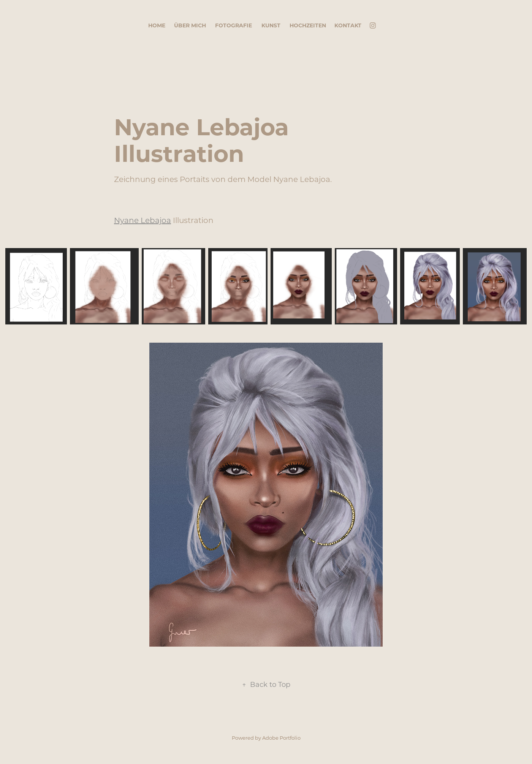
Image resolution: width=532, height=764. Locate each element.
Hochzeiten (308, 25)
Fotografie (234, 25)
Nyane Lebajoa (142, 220)
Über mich (190, 25)
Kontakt (348, 25)
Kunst (271, 25)
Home (157, 25)
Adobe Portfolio (281, 738)
